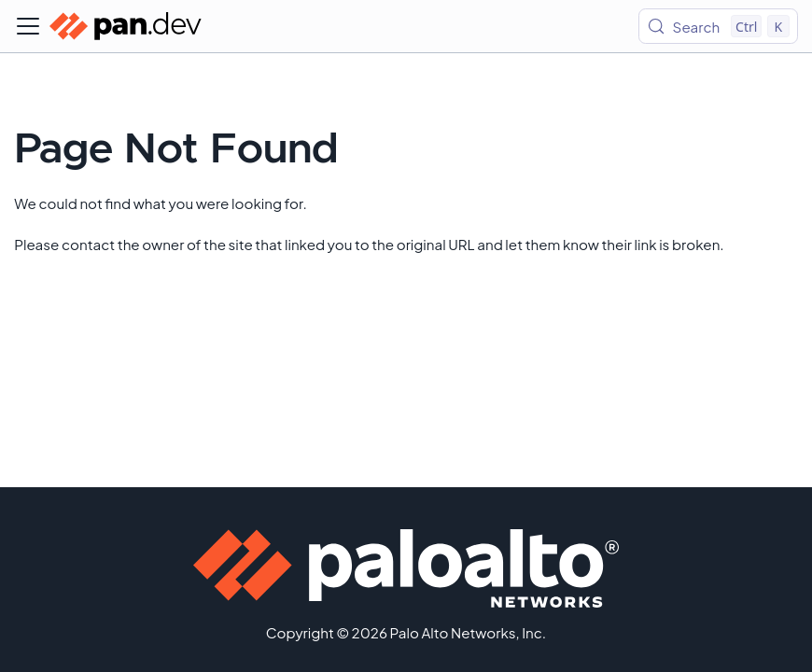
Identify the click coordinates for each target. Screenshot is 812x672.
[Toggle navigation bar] (28, 26)
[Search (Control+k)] (718, 26)
